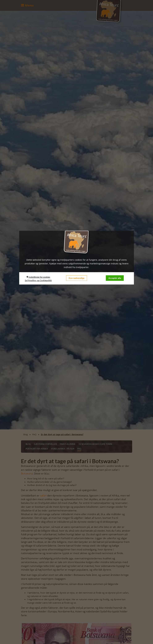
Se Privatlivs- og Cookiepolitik (38, 280)
